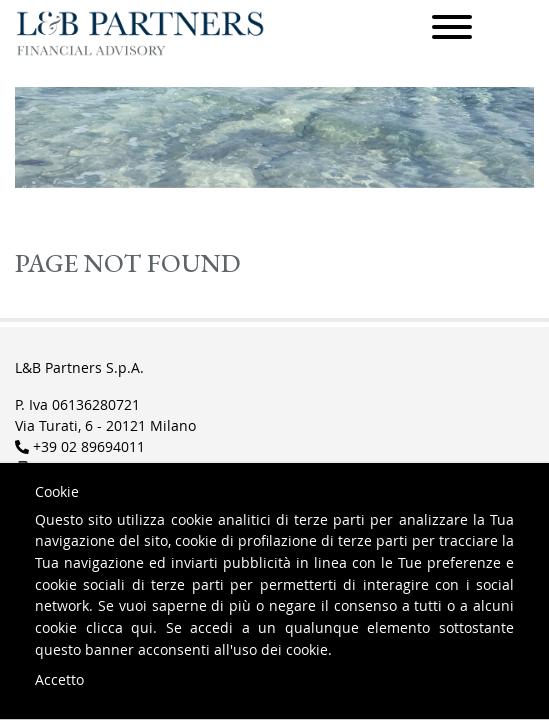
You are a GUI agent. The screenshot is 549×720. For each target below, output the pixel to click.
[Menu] (452, 30)
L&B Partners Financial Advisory (140, 33)
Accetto (59, 679)
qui (142, 627)
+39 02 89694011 (89, 446)
